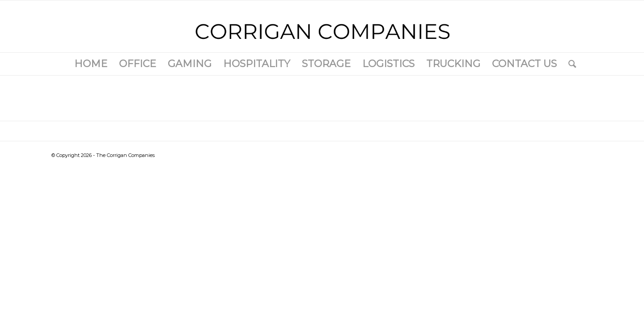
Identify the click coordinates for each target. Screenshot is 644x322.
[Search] (569, 64)
